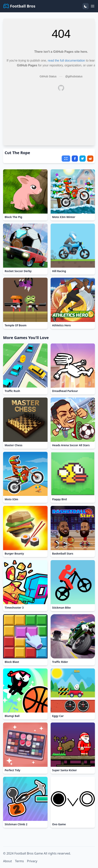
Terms (19, 861)
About (7, 861)
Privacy (32, 861)
